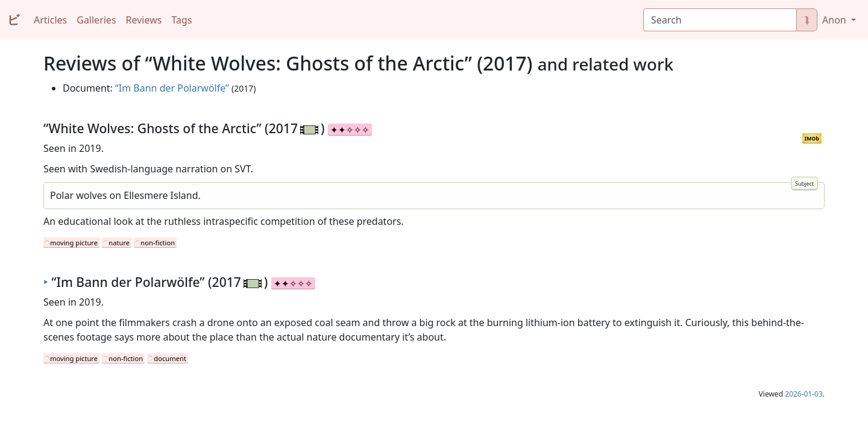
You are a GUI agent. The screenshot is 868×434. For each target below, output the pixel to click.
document (170, 358)
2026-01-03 (804, 394)
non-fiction (158, 243)
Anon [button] (835, 20)
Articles (50, 20)
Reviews (144, 20)
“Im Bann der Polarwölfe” (172, 88)
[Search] (720, 20)
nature (119, 243)
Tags (181, 20)
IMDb (812, 138)
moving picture (74, 243)
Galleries (96, 20)
